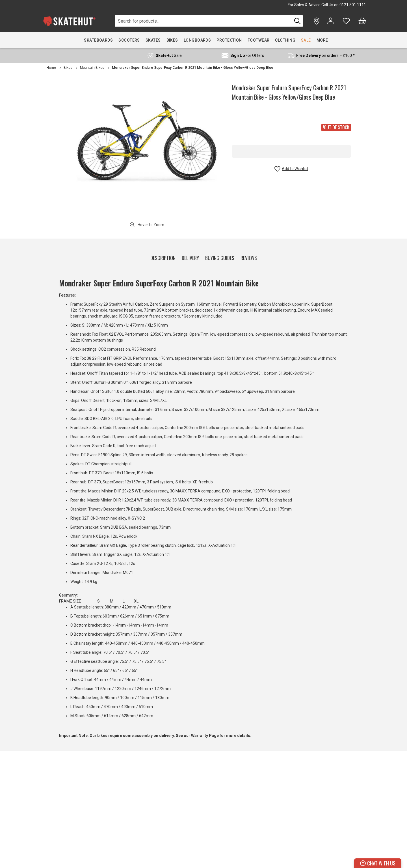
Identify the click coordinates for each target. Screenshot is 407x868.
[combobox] (203, 21)
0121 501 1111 (353, 5)
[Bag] (362, 21)
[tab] (163, 257)
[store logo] (69, 21)
